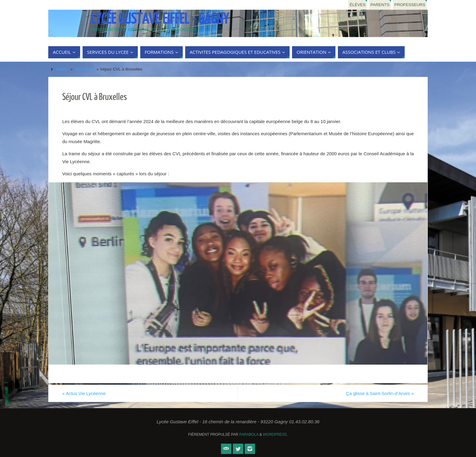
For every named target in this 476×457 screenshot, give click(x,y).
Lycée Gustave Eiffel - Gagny (160, 19)
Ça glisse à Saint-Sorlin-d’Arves (380, 393)
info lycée (85, 69)
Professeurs (410, 5)
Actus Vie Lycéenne (84, 393)
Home (62, 69)
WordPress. (275, 435)
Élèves (358, 5)
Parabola (249, 435)
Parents (380, 5)
